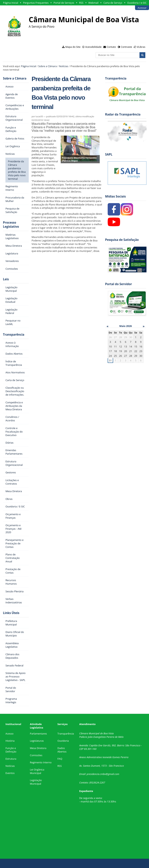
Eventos (10, 773)
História (10, 741)
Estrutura (11, 759)
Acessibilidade (93, 47)
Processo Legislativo (11, 225)
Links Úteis (11, 613)
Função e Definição (11, 750)
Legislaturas (37, 741)
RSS (81, 3)
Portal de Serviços (64, 3)
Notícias (64, 66)
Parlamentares (38, 734)
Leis (6, 279)
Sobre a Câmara (47, 66)
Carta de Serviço (113, 3)
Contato (111, 47)
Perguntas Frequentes (36, 3)
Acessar (142, 8)
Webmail (93, 3)
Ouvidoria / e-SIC (137, 3)
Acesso (9, 734)
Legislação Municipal (36, 782)
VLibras (141, 47)
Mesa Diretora (38, 748)
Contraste (126, 47)
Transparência (14, 335)
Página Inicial (11, 3)
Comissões (36, 755)
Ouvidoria (63, 741)
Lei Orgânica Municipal (37, 771)
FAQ (60, 759)
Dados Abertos (62, 750)
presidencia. (93, 774)
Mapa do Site (73, 47)
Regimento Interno (41, 762)
